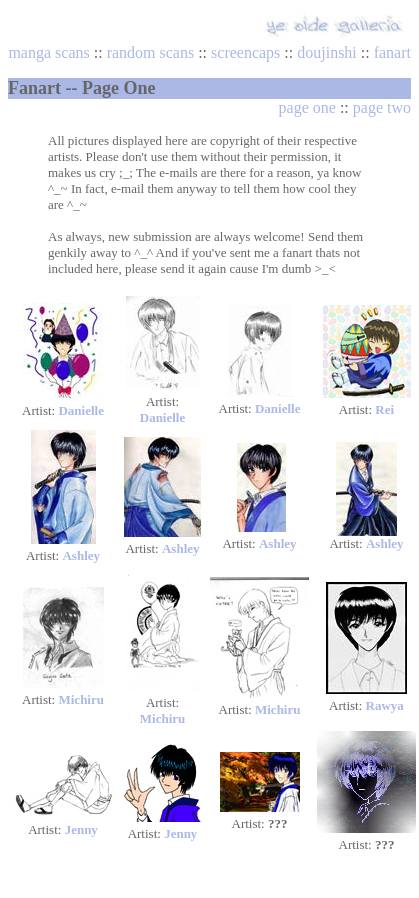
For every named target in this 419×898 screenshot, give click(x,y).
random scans (151, 52)
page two (382, 107)
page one (307, 107)
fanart (392, 52)
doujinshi (327, 52)
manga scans (48, 52)
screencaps (245, 52)
